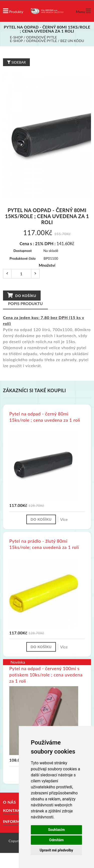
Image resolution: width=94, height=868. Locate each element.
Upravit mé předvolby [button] (56, 850)
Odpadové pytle (41, 37)
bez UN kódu (72, 41)
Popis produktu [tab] (25, 303)
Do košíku (22, 295)
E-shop (16, 37)
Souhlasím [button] (57, 830)
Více (64, 519)
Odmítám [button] (56, 840)
